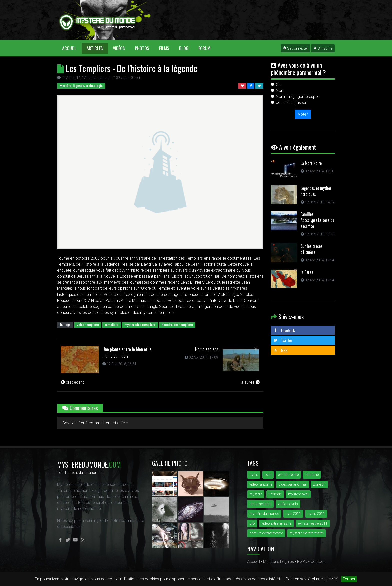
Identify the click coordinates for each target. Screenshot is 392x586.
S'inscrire (323, 48)
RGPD (302, 562)
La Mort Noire (311, 163)
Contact (318, 562)
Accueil (72, 48)
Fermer (349, 579)
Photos (142, 48)
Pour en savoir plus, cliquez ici (312, 579)
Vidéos (119, 48)
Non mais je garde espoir (298, 96)
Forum (204, 48)
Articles (95, 48)
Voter (303, 114)
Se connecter (295, 48)
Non (280, 90)
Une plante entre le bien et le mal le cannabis (127, 352)
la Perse (307, 272)
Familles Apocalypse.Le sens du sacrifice (317, 220)
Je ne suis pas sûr (292, 102)
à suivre (250, 382)
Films (164, 48)
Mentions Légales (279, 562)
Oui (279, 84)
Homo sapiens (207, 349)
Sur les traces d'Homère (312, 249)
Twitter (283, 340)
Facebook (284, 330)
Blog (184, 48)
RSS (280, 350)
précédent (72, 382)
